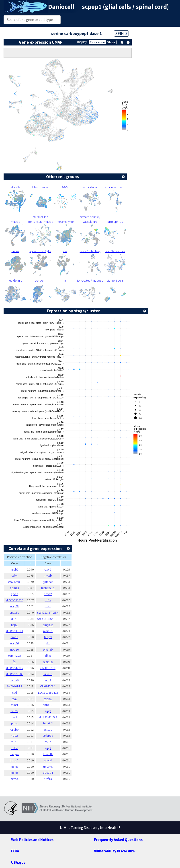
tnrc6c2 (48, 723)
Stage (111, 42)
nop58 (14, 606)
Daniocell (61, 7)
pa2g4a (14, 754)
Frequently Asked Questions (118, 840)
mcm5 (14, 773)
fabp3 (48, 637)
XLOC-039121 (14, 631)
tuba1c (48, 674)
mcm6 (14, 680)
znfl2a (14, 711)
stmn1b (48, 662)
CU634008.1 (48, 686)
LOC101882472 (48, 693)
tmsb (48, 606)
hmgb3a (48, 625)
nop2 (14, 736)
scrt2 (48, 680)
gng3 (48, 748)
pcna (14, 723)
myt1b (48, 575)
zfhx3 (48, 656)
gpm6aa (48, 582)
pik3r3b (48, 649)
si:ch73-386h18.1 (48, 619)
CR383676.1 (48, 668)
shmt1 (14, 705)
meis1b (48, 631)
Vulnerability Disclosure (114, 851)
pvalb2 (48, 699)
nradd (14, 637)
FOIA (15, 851)
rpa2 (14, 699)
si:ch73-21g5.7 (48, 717)
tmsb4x (48, 767)
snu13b (14, 612)
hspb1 (14, 569)
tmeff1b (48, 754)
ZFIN (121, 33)
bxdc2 (14, 760)
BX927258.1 (14, 582)
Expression (97, 42)
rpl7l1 (14, 742)
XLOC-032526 (14, 600)
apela (14, 594)
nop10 (14, 649)
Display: (82, 42)
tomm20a (14, 656)
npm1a (14, 588)
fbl (14, 662)
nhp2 (14, 625)
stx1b (48, 742)
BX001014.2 (14, 686)
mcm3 (14, 767)
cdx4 (14, 575)
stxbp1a (48, 736)
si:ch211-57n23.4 (48, 612)
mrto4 (14, 779)
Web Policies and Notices (32, 840)
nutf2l (14, 748)
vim (48, 643)
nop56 (14, 643)
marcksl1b (48, 588)
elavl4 (48, 760)
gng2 (48, 711)
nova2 (48, 594)
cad (14, 693)
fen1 (14, 717)
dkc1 (14, 619)
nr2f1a (48, 779)
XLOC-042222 (14, 668)
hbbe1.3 (48, 705)
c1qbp (14, 730)
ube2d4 (48, 773)
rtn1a (48, 600)
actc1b (48, 730)
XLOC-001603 (14, 674)
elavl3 (48, 569)
